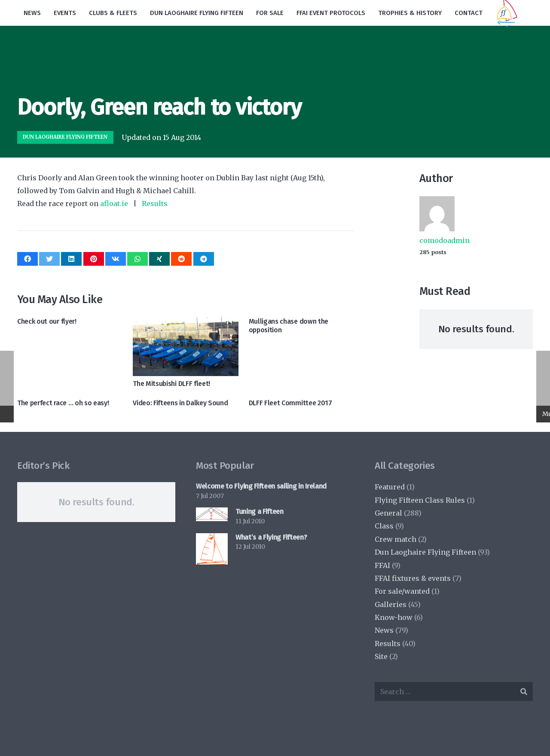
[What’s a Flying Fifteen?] (212, 549)
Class (384, 526)
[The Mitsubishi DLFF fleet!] (185, 347)
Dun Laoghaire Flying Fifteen (425, 552)
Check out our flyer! (47, 321)
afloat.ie (114, 203)
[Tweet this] (49, 259)
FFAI (382, 565)
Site (381, 656)
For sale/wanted (402, 591)
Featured (390, 487)
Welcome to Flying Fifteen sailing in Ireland (261, 486)
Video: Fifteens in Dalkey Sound (180, 403)
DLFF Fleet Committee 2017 (290, 403)
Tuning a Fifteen (260, 512)
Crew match (396, 539)
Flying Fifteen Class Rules (420, 500)
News (384, 630)
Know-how (394, 617)
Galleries (391, 604)
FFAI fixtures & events (413, 578)
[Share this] (27, 259)
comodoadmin (445, 240)
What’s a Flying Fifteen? (271, 537)
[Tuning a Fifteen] (212, 514)
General (388, 513)
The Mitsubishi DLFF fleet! (171, 384)
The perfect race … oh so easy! (63, 403)
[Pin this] (94, 259)
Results (155, 203)
